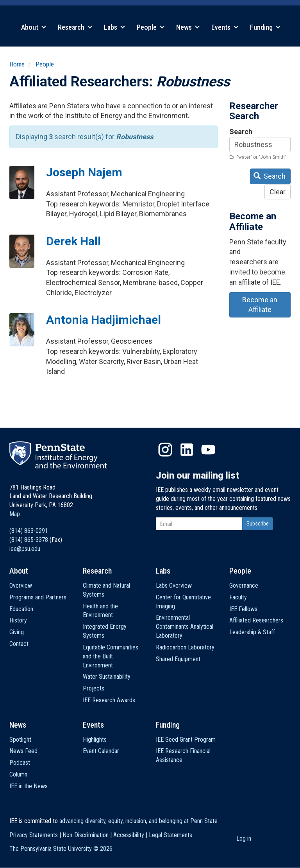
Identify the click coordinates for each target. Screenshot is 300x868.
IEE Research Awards (109, 700)
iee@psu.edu (25, 549)
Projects (94, 688)
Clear (278, 192)
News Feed (23, 751)
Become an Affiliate (260, 305)
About (34, 27)
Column (18, 774)
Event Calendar (101, 751)
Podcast (20, 763)
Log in (244, 838)
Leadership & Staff (252, 632)
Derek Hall (73, 241)
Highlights (95, 740)
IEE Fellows (243, 609)
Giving (17, 632)
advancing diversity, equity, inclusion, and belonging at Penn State (138, 821)
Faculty (238, 597)
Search (241, 132)
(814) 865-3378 (29, 540)
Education (21, 609)
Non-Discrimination (86, 835)
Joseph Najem (84, 172)
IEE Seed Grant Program (186, 740)
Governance (244, 586)
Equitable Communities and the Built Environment (111, 656)
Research (75, 27)
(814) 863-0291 (29, 531)
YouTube (208, 450)
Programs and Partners (38, 597)
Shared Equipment (178, 659)
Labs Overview (174, 586)
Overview (21, 586)
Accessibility (129, 835)
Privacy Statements (34, 835)
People (151, 27)
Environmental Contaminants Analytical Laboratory (185, 627)
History (18, 620)
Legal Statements (171, 835)
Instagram (165, 450)
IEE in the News (29, 786)
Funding (265, 27)
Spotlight (20, 740)
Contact (19, 644)
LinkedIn (187, 450)
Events (225, 27)
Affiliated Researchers (256, 620)
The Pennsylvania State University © (61, 849)
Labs (114, 27)
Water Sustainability (107, 677)
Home (17, 64)
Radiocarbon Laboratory (185, 647)
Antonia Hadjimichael (104, 320)
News (188, 27)
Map (15, 514)
